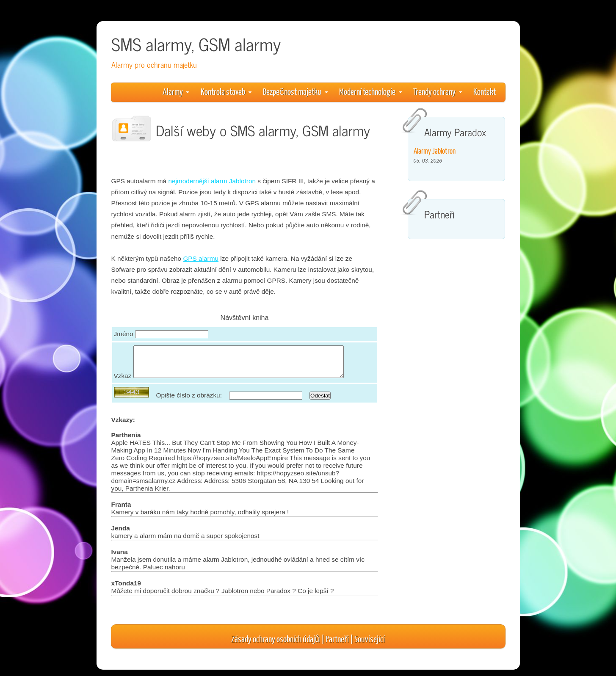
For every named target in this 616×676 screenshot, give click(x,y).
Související (370, 645)
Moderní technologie (370, 91)
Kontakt (485, 91)
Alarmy (176, 91)
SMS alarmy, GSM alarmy (196, 44)
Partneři (337, 645)
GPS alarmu (201, 258)
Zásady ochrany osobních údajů (276, 645)
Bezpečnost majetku (295, 91)
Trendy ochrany (438, 91)
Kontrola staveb (226, 91)
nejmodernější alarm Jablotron (212, 181)
